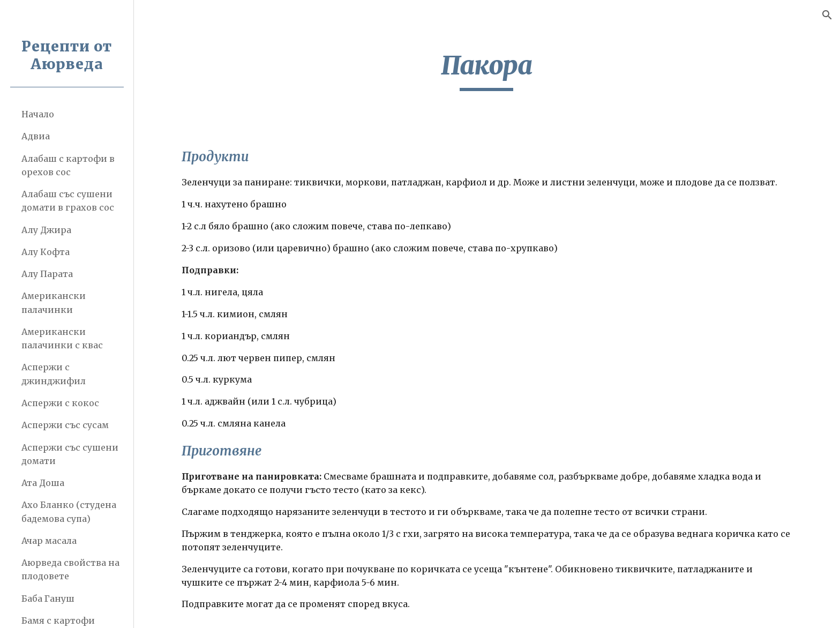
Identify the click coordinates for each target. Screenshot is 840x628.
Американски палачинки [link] (54, 302)
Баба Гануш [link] (48, 599)
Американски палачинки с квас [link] (62, 338)
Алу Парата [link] (47, 274)
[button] (827, 15)
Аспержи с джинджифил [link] (54, 374)
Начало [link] (38, 114)
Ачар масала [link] (49, 541)
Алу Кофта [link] (46, 252)
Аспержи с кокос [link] (60, 403)
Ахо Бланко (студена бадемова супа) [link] (69, 511)
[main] (487, 70)
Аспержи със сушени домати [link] (70, 454)
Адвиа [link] (36, 136)
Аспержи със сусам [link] (65, 425)
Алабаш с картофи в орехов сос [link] (68, 165)
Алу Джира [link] (46, 230)
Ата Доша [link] (43, 483)
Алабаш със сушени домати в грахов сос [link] (68, 201)
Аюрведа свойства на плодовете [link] (70, 569)
